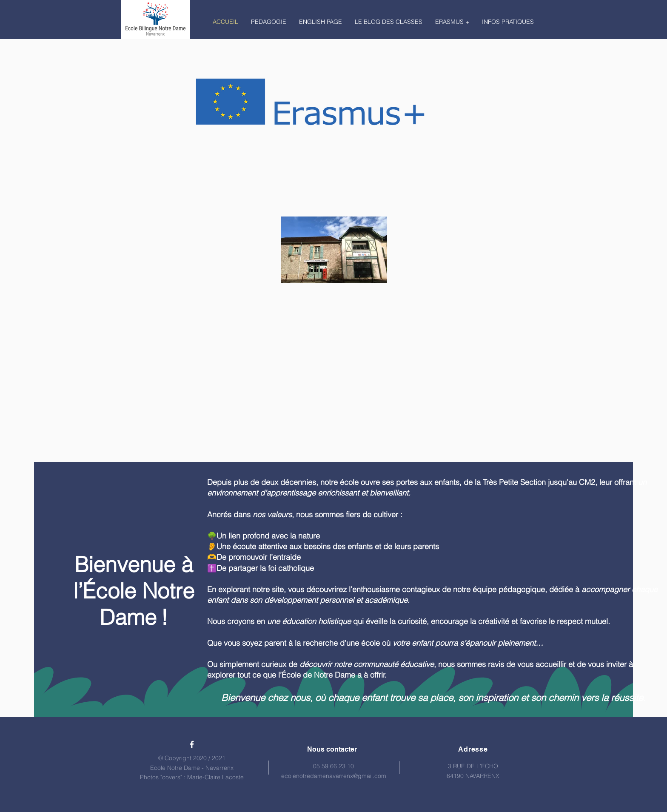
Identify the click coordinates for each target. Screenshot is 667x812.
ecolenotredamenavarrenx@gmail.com (334, 776)
